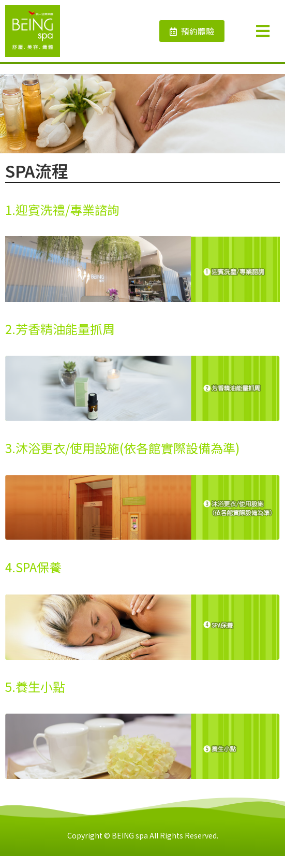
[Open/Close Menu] (268, 31)
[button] (192, 31)
